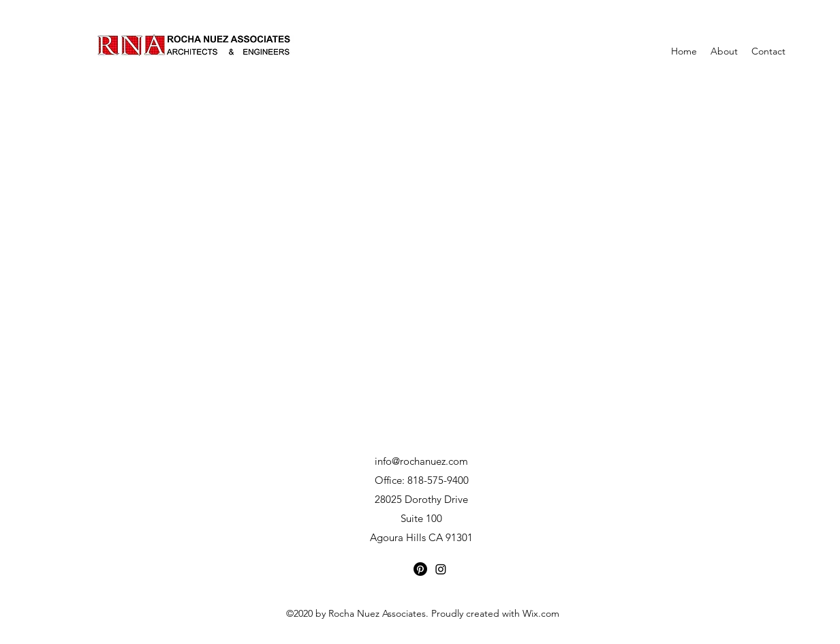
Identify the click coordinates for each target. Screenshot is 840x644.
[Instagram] (441, 569)
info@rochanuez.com (421, 461)
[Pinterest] (420, 569)
